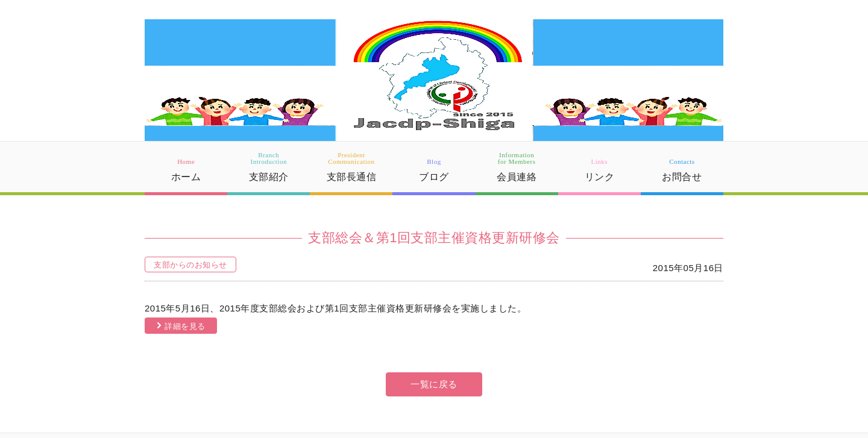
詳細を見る (185, 326)
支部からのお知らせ (190, 265)
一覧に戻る (434, 384)
